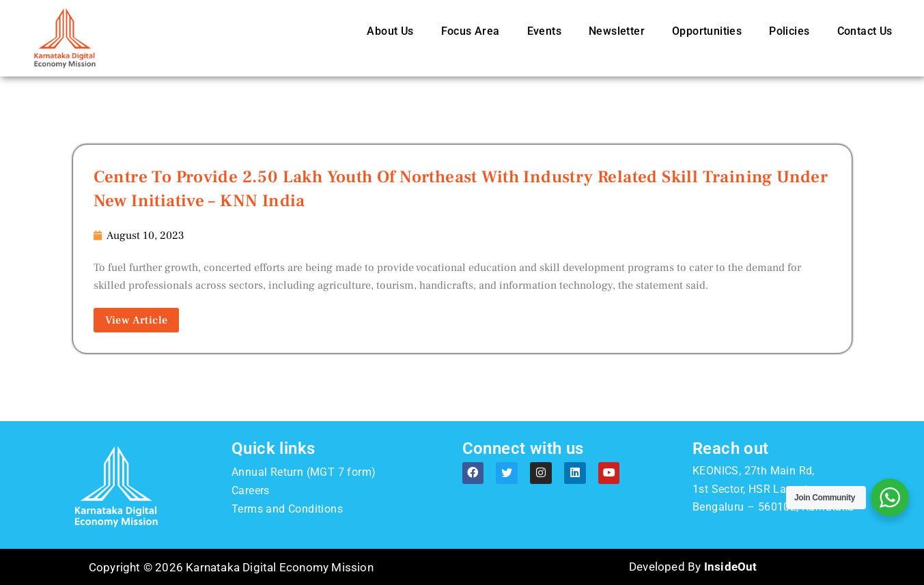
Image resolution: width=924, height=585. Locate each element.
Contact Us (865, 31)
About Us (390, 31)
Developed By (693, 567)
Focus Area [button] (471, 31)
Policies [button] (789, 31)
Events (544, 31)
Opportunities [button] (707, 31)
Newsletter (617, 31)
